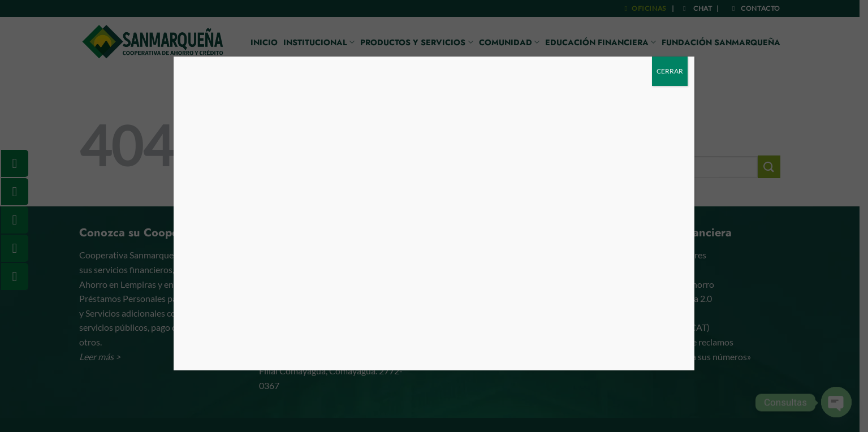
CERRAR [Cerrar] (670, 71)
